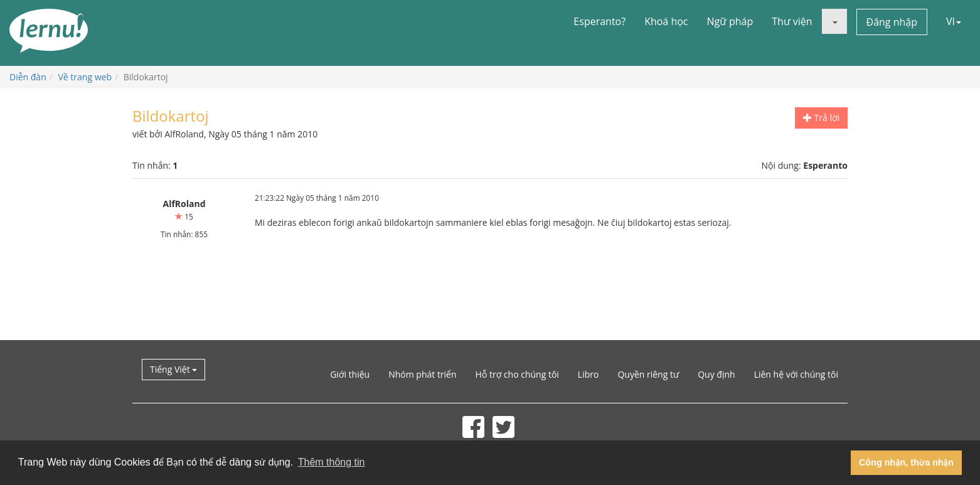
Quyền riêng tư (648, 374)
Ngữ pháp (730, 21)
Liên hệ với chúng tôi (796, 374)
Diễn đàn (28, 77)
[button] (834, 21)
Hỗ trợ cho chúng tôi (517, 374)
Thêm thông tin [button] (332, 462)
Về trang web (85, 77)
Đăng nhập (892, 22)
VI (954, 21)
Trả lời (821, 118)
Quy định (716, 374)
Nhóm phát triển (422, 374)
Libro (589, 374)
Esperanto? (599, 21)
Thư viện (792, 21)
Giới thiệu (350, 374)
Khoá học (666, 21)
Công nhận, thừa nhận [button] (906, 462)
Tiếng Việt (173, 369)
